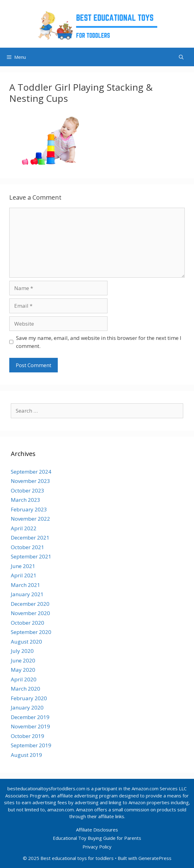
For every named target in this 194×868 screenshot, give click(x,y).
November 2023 (30, 481)
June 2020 (23, 660)
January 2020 (27, 707)
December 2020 (30, 604)
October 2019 (27, 736)
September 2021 (31, 556)
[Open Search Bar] (181, 57)
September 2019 (31, 745)
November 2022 (30, 519)
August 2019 (26, 755)
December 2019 (30, 717)
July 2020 (22, 651)
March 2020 (25, 689)
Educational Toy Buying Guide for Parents (97, 838)
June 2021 (23, 566)
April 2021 (24, 575)
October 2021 (27, 547)
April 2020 (24, 679)
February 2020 (29, 698)
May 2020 (23, 670)
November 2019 (30, 726)
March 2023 (25, 500)
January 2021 (27, 594)
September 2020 (31, 632)
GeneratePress (155, 858)
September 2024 (31, 472)
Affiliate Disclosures (97, 830)
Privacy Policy (97, 847)
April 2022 (24, 528)
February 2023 (29, 509)
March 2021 (25, 585)
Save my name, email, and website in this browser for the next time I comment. (99, 342)
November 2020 (30, 613)
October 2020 (27, 623)
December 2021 (30, 538)
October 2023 (27, 490)
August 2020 (26, 642)
